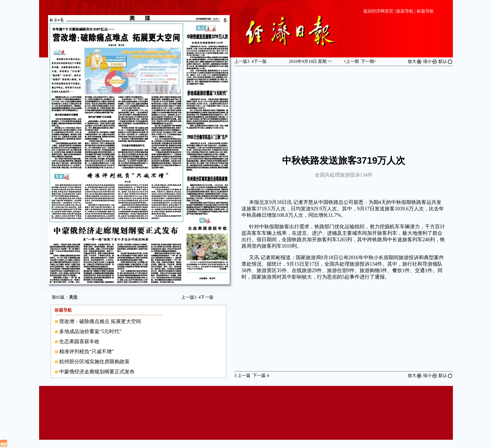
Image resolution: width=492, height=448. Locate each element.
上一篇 (242, 375)
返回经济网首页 (378, 11)
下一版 (206, 297)
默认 (446, 61)
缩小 (430, 61)
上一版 (189, 297)
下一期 (367, 61)
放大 (415, 61)
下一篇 (261, 375)
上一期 (352, 61)
